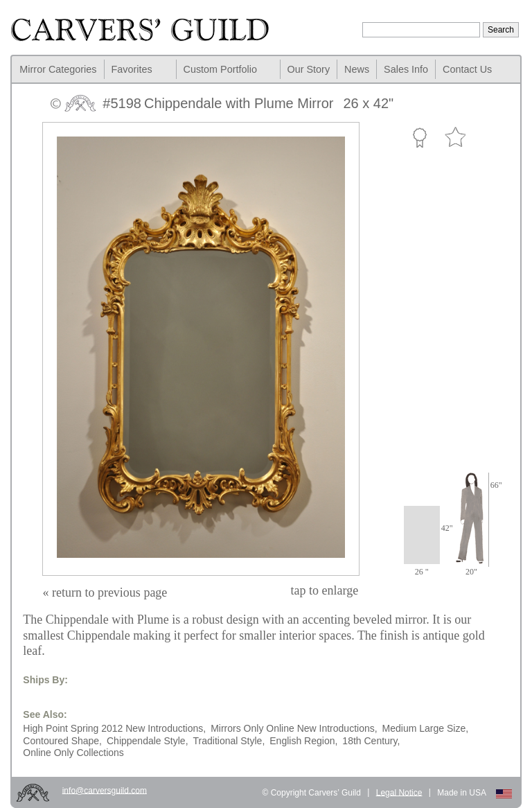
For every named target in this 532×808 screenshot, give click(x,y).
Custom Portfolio (220, 69)
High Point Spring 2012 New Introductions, (114, 728)
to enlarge (325, 590)
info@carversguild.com (105, 790)
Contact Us (467, 69)
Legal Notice (399, 792)
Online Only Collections (73, 753)
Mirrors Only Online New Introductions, (294, 728)
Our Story (309, 69)
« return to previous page (105, 592)
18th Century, (371, 741)
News (357, 69)
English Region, (303, 741)
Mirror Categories (58, 69)
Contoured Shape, (62, 741)
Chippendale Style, (148, 741)
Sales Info (406, 69)
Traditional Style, (229, 741)
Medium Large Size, (426, 728)
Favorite (455, 138)
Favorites (132, 69)
